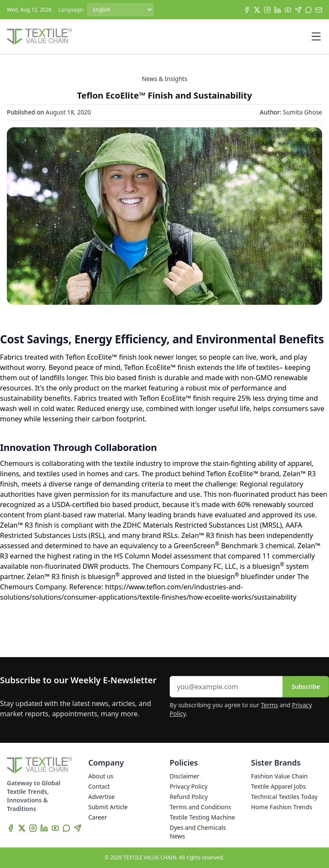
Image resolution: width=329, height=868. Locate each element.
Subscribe (306, 686)
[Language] (120, 10)
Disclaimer (184, 776)
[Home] (39, 36)
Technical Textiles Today (284, 797)
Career (98, 817)
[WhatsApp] (308, 10)
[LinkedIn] (278, 10)
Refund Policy (189, 797)
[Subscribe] (319, 10)
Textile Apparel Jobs (278, 786)
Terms (269, 705)
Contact (99, 786)
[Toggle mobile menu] (316, 36)
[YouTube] (288, 10)
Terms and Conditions (200, 807)
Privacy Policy (188, 786)
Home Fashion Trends (282, 807)
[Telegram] (298, 10)
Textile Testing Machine (202, 817)
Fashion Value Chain (279, 776)
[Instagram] (267, 10)
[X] (257, 10)
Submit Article (108, 807)
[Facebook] (247, 10)
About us (101, 776)
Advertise (102, 797)
